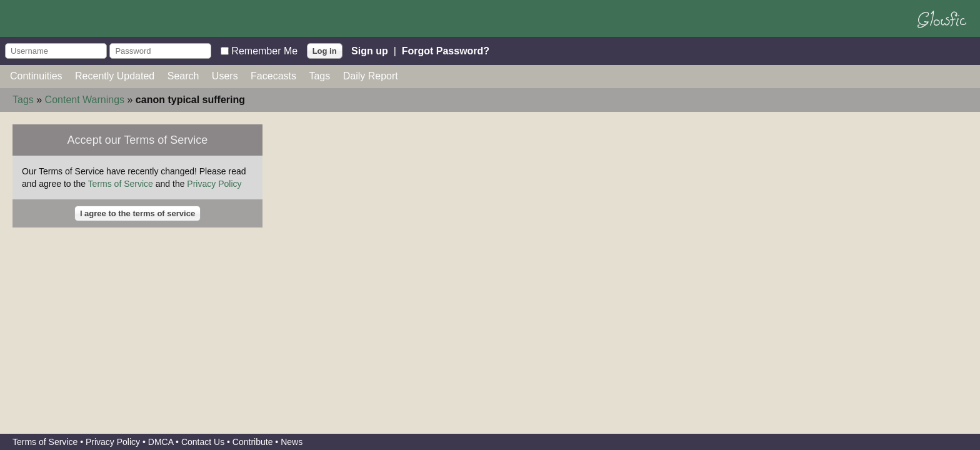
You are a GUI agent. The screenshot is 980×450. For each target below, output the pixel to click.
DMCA (161, 442)
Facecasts (273, 76)
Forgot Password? (446, 50)
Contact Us (203, 442)
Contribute (253, 442)
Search (183, 76)
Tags (319, 76)
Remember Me (264, 50)
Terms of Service (121, 184)
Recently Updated (115, 76)
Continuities (36, 76)
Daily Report (371, 76)
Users (225, 76)
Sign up (370, 50)
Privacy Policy (214, 184)
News (292, 442)
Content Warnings (85, 100)
